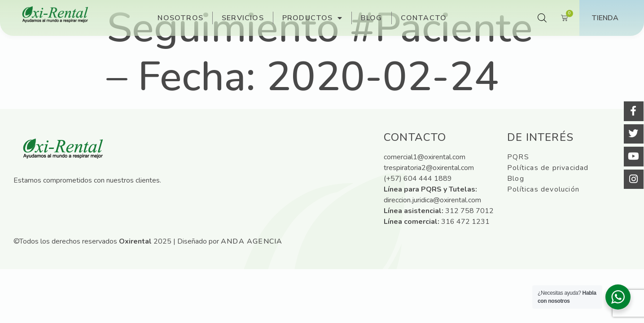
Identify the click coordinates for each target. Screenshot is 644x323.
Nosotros (180, 18)
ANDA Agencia (252, 241)
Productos (312, 18)
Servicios (243, 18)
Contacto (424, 18)
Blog (372, 18)
